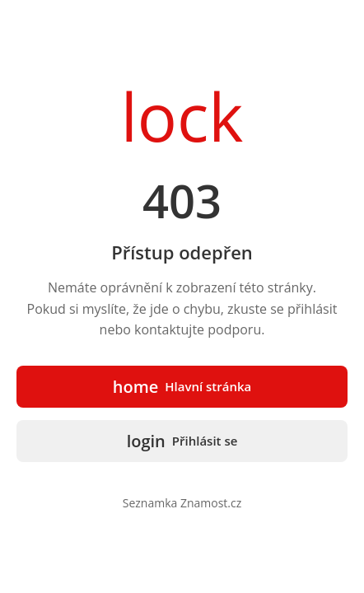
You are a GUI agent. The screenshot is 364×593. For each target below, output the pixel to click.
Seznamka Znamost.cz (182, 503)
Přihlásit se (182, 441)
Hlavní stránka (182, 387)
